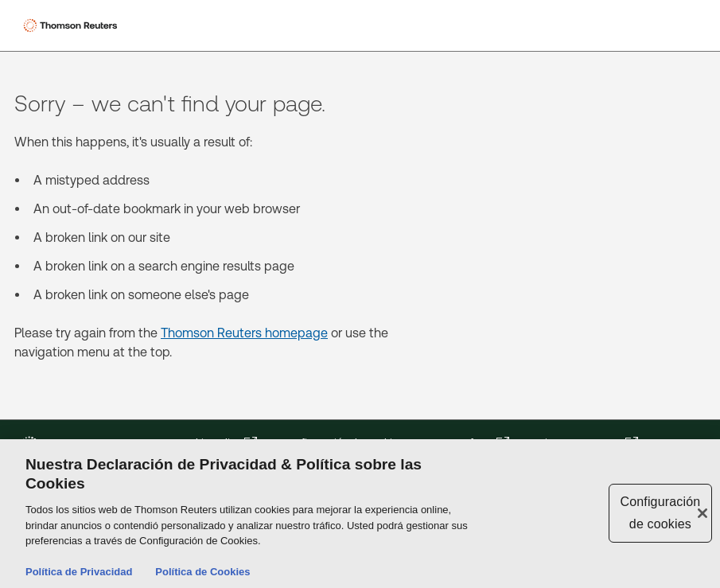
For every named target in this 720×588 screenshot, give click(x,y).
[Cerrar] (702, 514)
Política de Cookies (202, 573)
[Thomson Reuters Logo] (72, 25)
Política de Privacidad (79, 573)
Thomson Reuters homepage (244, 333)
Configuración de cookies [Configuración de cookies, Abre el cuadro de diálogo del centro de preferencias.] (660, 514)
